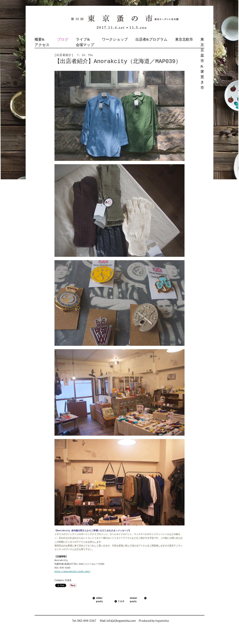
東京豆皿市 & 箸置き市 (202, 64)
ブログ (63, 39)
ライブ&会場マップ (85, 42)
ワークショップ (115, 39)
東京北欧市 (184, 39)
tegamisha (162, 621)
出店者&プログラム (151, 39)
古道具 (68, 580)
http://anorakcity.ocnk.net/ (72, 572)
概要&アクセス (42, 42)
